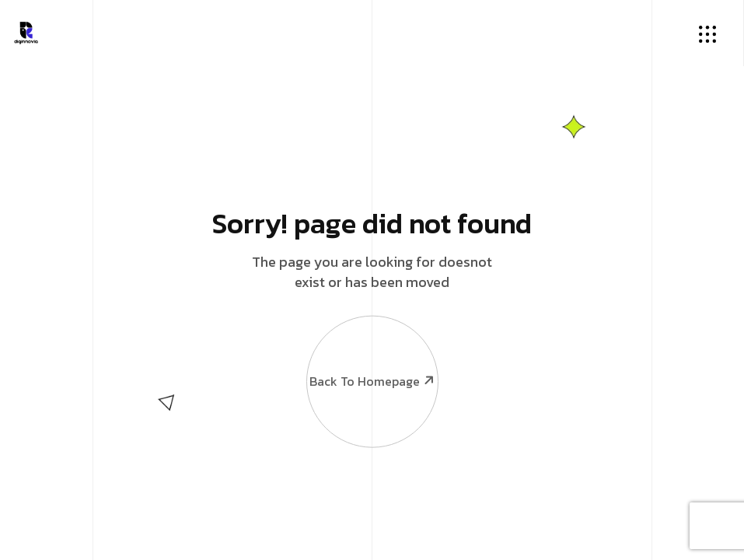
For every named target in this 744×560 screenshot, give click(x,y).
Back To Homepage (372, 355)
